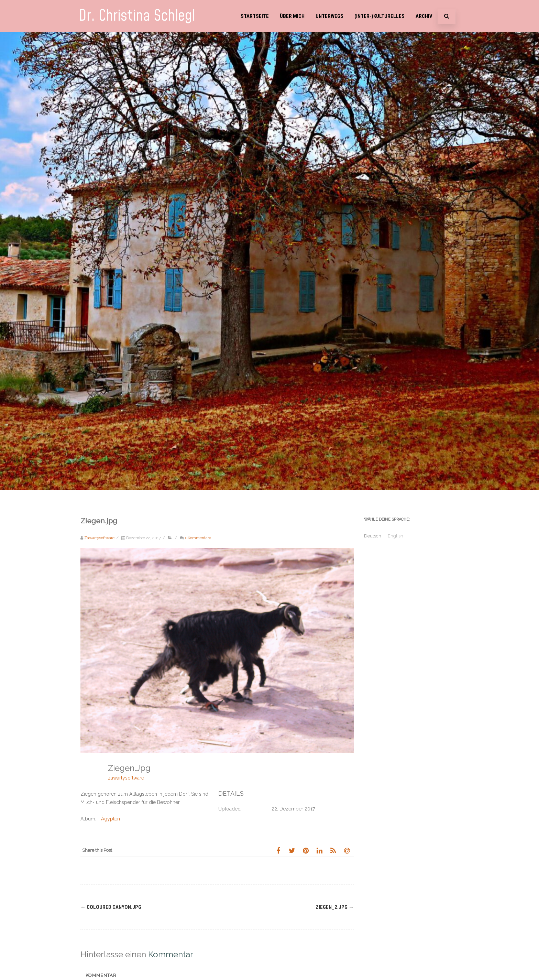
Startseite (255, 16)
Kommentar (101, 975)
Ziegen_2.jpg (335, 907)
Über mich (292, 16)
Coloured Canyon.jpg (111, 907)
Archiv (424, 16)
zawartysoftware (126, 778)
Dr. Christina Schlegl (137, 16)
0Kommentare (198, 538)
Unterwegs (329, 16)
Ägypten (111, 819)
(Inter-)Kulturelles (379, 16)
